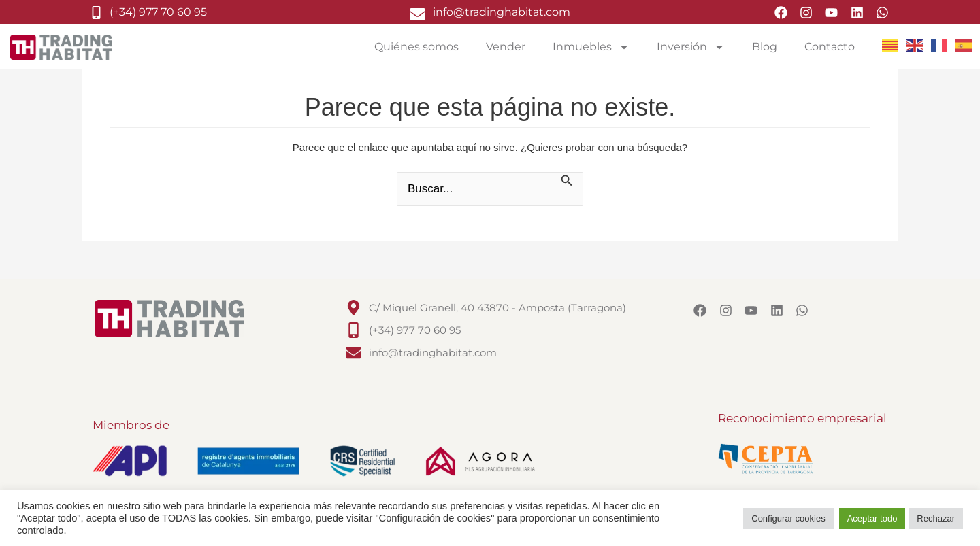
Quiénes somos (416, 47)
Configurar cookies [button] (788, 518)
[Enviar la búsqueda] (567, 182)
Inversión (691, 47)
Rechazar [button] (936, 518)
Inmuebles (591, 47)
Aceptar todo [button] (872, 518)
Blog (765, 47)
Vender (506, 47)
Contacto (830, 47)
